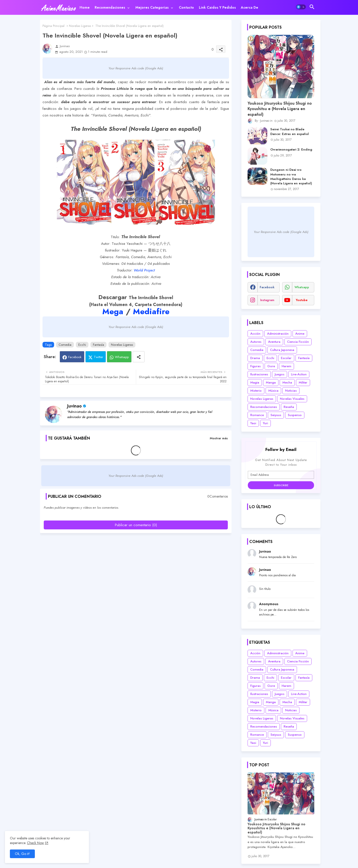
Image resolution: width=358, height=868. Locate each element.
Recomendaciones (110, 7)
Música (273, 391)
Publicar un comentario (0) (136, 525)
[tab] (85, 7)
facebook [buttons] (267, 287)
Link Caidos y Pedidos (217, 7)
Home (85, 7)
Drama (255, 358)
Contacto (186, 7)
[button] (301, 7)
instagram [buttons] (267, 300)
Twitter (98, 357)
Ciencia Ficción (298, 342)
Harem (286, 366)
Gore (271, 366)
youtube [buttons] (302, 300)
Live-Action (299, 374)
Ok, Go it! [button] (22, 854)
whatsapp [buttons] (302, 287)
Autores (256, 342)
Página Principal (53, 26)
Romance (257, 415)
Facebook (75, 357)
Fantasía (98, 345)
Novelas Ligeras (80, 26)
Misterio (256, 391)
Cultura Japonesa (282, 350)
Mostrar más (219, 438)
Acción (255, 334)
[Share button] (139, 357)
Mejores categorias (152, 7)
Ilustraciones (259, 374)
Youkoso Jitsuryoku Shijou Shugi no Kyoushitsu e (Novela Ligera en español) (280, 109)
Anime (300, 334)
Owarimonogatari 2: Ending (291, 150)
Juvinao (74, 406)
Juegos (280, 374)
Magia (255, 382)
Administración (278, 334)
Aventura (274, 342)
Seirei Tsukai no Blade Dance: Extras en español (290, 132)
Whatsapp (122, 357)
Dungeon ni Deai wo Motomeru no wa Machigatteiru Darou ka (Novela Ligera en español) (291, 177)
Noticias (291, 391)
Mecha (287, 382)
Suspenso (295, 415)
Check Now (35, 843)
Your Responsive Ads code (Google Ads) (136, 68)
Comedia (65, 345)
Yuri (265, 423)
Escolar (286, 358)
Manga (271, 382)
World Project (144, 270)
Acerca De (250, 7)
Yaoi (253, 423)
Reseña (289, 407)
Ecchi (82, 345)
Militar (303, 382)
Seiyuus (276, 415)
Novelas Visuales (292, 399)
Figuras (255, 366)
